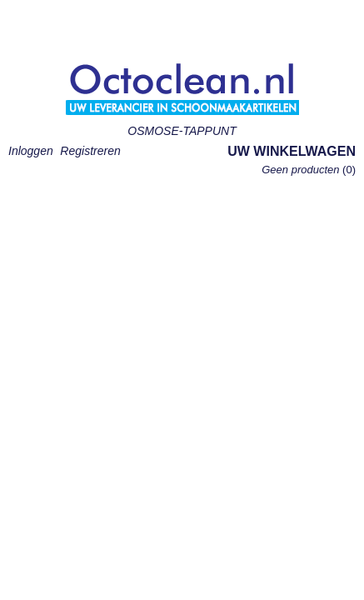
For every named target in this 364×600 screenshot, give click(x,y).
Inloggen (31, 151)
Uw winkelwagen (292, 151)
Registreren (90, 151)
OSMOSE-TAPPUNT (182, 131)
